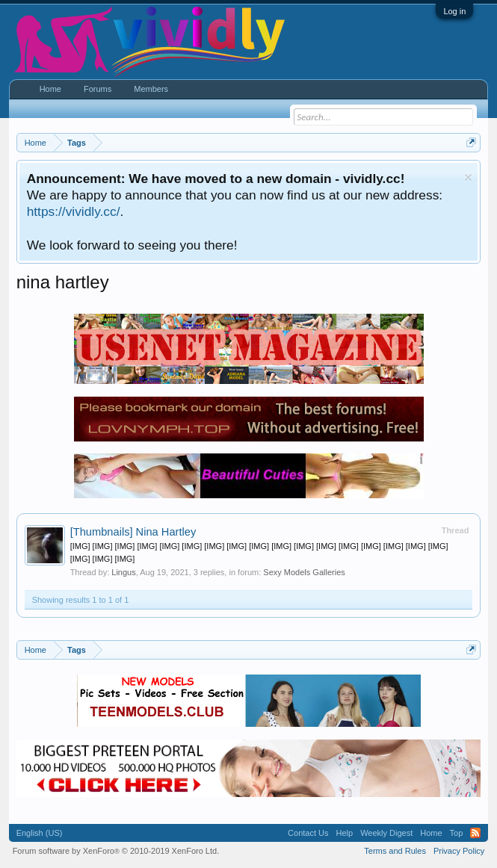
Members (151, 89)
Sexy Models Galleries (304, 572)
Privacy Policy (459, 851)
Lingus (123, 572)
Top (457, 833)
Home (50, 89)
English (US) (40, 833)
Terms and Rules (395, 851)
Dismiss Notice (468, 177)
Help (345, 833)
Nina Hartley (133, 532)
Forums (98, 89)
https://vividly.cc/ (74, 211)
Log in (454, 11)
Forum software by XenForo (116, 851)
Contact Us (308, 833)
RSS (475, 833)
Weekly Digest (386, 833)
